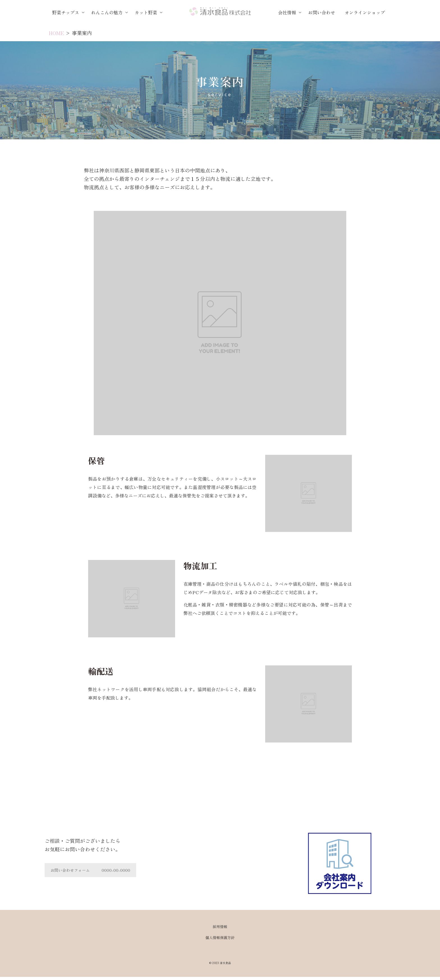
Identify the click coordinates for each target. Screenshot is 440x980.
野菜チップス (66, 12)
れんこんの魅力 (107, 12)
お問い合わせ (322, 12)
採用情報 (220, 927)
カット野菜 (146, 12)
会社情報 (288, 12)
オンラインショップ (365, 12)
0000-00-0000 (116, 870)
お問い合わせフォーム (70, 870)
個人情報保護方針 (220, 938)
